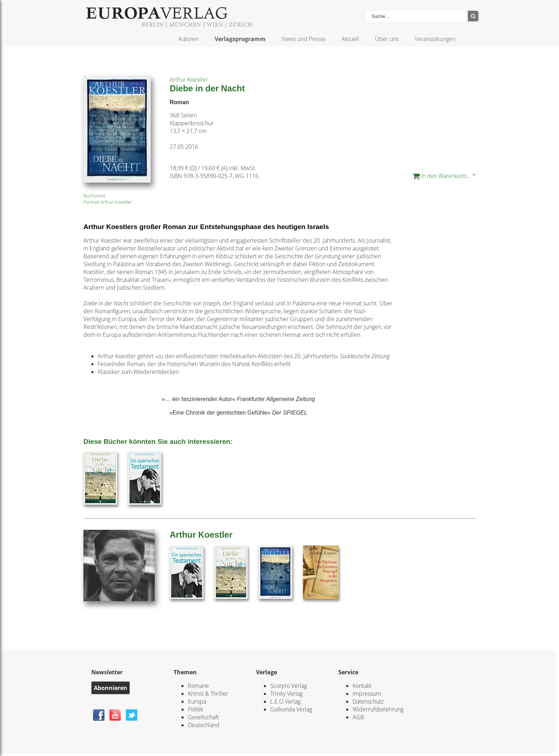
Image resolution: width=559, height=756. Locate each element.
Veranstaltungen (435, 39)
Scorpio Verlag (289, 686)
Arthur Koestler (189, 80)
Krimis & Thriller (208, 694)
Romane (198, 686)
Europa (197, 701)
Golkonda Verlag (291, 709)
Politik (196, 709)
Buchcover (94, 196)
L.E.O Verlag (285, 701)
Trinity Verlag (286, 694)
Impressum (367, 694)
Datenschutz (368, 701)
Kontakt (362, 686)
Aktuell (350, 39)
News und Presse (304, 39)
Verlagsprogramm (240, 39)
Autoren (188, 39)
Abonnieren (111, 688)
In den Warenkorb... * (444, 176)
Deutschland (204, 725)
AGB (358, 717)
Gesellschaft (203, 717)
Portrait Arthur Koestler (108, 202)
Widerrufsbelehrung (378, 709)
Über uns (387, 39)
